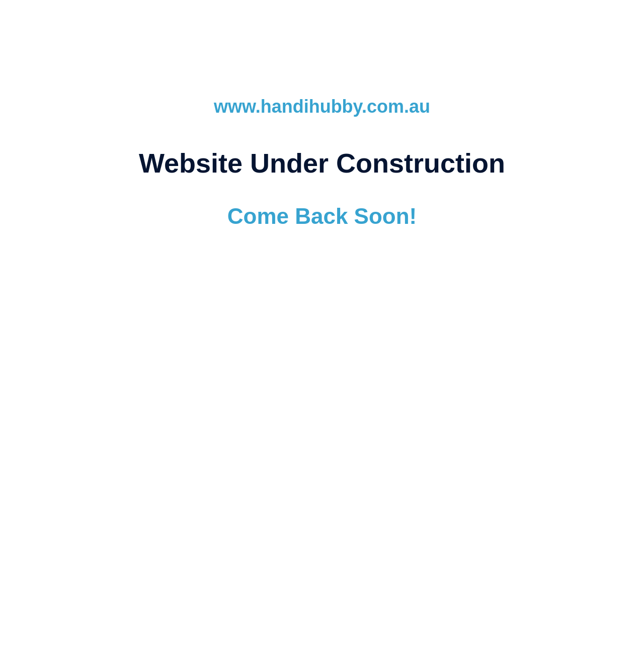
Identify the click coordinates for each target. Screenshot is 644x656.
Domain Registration (225, 444)
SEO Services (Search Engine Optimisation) (426, 432)
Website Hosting (253, 432)
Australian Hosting (302, 444)
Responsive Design (377, 444)
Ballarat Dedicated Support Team (478, 444)
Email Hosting (315, 432)
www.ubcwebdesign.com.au (322, 385)
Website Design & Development (160, 432)
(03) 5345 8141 (367, 474)
